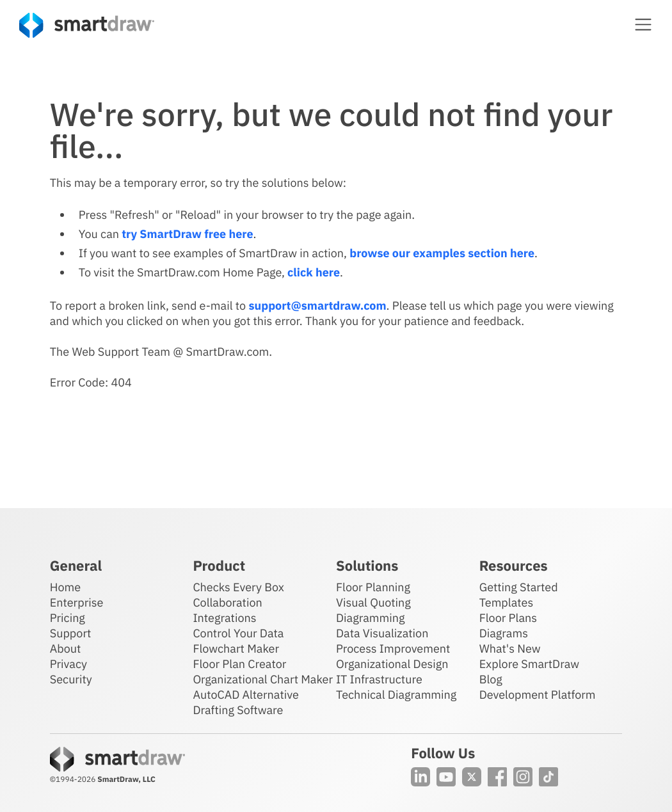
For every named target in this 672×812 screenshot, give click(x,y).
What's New (510, 649)
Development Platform (538, 695)
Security (71, 679)
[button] (643, 24)
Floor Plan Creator (239, 664)
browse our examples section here (442, 253)
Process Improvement (393, 649)
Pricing (68, 618)
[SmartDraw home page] (87, 25)
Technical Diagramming (396, 695)
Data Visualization (382, 633)
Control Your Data (238, 633)
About (66, 649)
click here (314, 272)
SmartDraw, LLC (126, 780)
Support (71, 633)
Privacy (68, 664)
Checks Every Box (238, 587)
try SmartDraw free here (187, 234)
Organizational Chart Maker (263, 679)
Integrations (224, 618)
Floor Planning (373, 587)
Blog (491, 679)
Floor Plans (508, 618)
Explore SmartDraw (529, 664)
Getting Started (519, 587)
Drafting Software (238, 710)
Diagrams (504, 633)
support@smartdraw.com (317, 306)
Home (65, 587)
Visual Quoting (373, 602)
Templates (507, 602)
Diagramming (371, 618)
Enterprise (77, 602)
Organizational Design (392, 664)
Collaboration (227, 602)
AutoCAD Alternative (245, 695)
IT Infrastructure (379, 679)
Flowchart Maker (236, 649)
